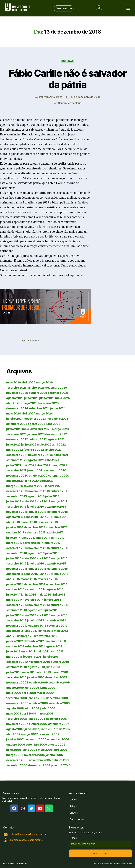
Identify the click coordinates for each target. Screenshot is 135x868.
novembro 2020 (17, 475)
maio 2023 (30, 429)
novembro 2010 (39, 661)
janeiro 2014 (53, 599)
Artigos (73, 806)
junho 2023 (14, 429)
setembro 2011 (35, 646)
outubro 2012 (37, 625)
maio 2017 (43, 537)
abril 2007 (13, 734)
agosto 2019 (36, 496)
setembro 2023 (17, 423)
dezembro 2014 (35, 584)
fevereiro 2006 (34, 755)
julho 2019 (52, 496)
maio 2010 (29, 672)
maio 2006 (45, 749)
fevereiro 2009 (17, 698)
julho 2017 (13, 537)
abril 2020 (47, 480)
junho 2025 (47, 398)
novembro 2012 (17, 625)
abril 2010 (44, 672)
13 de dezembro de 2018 (85, 97)
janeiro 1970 (59, 765)
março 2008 (45, 713)
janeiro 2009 (36, 698)
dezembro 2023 (35, 418)
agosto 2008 (15, 708)
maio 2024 (14, 413)
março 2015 (29, 579)
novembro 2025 (17, 392)
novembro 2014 (57, 584)
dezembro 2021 (17, 455)
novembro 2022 (17, 439)
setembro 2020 (59, 475)
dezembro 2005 (17, 760)
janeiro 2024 (15, 418)
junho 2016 (14, 558)
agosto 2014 (55, 589)
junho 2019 (14, 501)
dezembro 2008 (57, 698)
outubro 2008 (38, 703)
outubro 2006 (16, 744)
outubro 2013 (60, 605)
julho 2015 (31, 574)
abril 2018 (13, 522)
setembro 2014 (36, 589)
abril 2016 (44, 558)
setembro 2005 (17, 765)
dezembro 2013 (17, 605)
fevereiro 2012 (47, 636)
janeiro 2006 (54, 755)
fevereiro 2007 (49, 734)
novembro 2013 (39, 605)
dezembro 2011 (34, 641)
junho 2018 (46, 517)
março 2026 (44, 382)
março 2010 (60, 672)
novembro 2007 (17, 724)
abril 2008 (29, 713)
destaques (33, 340)
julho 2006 (14, 749)
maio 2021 (29, 465)
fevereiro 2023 (16, 434)
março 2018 (29, 522)
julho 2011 (13, 651)
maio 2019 (29, 501)
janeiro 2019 (36, 506)
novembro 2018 (17, 511)
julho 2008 (32, 708)
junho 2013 (14, 615)
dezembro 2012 (55, 620)
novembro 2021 (39, 455)
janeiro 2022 (53, 449)
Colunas (68, 61)
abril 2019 (44, 501)
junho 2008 (48, 708)
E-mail (74, 838)
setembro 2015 (58, 568)
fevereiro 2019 (16, 506)
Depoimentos (77, 819)
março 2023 (60, 429)
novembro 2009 (17, 682)
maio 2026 (14, 382)
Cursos (73, 799)
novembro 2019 (39, 491)
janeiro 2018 (15, 527)
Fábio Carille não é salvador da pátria (67, 79)
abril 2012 (13, 636)
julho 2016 (52, 553)
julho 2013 (52, 610)
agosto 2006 (57, 744)
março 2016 (59, 558)
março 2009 (45, 693)
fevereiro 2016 (16, 563)
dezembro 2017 (35, 527)
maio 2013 (29, 615)
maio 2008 (14, 713)
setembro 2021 (17, 460)
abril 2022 (59, 444)
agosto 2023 (36, 423)
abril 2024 (28, 413)
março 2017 (14, 542)
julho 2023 (53, 423)
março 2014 (14, 599)
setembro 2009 (59, 682)
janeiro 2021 (35, 470)
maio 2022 (44, 444)
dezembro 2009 (56, 677)
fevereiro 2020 (34, 486)
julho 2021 (52, 460)
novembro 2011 (56, 641)
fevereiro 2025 (48, 403)
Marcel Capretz (53, 97)
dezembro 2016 (17, 548)
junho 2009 (48, 687)
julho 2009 (32, 687)
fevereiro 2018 (48, 522)
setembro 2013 (17, 610)
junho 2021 (14, 465)
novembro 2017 (57, 527)
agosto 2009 (15, 687)
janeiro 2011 (51, 656)
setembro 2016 (17, 553)
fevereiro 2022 (34, 449)
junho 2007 (47, 729)
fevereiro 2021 (16, 470)
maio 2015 (61, 574)
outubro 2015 (37, 568)
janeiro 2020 (54, 486)
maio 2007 (63, 729)
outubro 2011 (15, 646)
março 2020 (15, 486)
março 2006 (15, 755)
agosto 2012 (15, 630)
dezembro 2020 (55, 470)
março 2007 (29, 734)
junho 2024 (58, 408)
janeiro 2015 (15, 584)
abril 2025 (13, 403)
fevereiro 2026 (16, 387)
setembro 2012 (57, 625)
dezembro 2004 (39, 765)
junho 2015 (46, 574)
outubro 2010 (60, 661)
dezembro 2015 (55, 563)
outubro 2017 (15, 532)
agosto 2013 (36, 610)
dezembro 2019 (17, 491)
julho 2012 (31, 630)
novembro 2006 (58, 739)
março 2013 (59, 615)
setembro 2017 (35, 532)
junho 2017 (28, 537)
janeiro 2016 (36, 563)
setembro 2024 (39, 408)
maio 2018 (61, 517)
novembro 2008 (17, 703)
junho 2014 (28, 594)
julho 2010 (53, 667)
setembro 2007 (59, 724)
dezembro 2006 (35, 739)
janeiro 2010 (36, 677)
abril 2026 (28, 382)
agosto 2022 (56, 439)
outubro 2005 (61, 760)
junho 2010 (14, 672)
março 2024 (44, 413)
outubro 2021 (59, 455)
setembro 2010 (17, 667)
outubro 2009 (38, 682)
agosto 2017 (55, 532)
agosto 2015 (15, 574)
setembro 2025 (58, 392)
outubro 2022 (38, 439)
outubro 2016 (60, 548)
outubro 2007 (38, 724)
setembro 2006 (36, 744)
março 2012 (28, 636)
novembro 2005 (40, 760)
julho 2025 (31, 398)
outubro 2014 (15, 589)
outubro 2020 (38, 475)
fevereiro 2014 (33, 599)
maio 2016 (29, 558)
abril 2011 (57, 651)
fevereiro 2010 (16, 677)
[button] (64, 8)
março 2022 (14, 449)
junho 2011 (28, 651)
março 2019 (59, 501)
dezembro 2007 (57, 718)
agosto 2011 (54, 646)
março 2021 (59, 465)
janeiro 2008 (36, 718)
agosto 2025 (15, 398)
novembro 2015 (17, 568)
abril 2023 (44, 429)
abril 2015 (13, 579)
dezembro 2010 (17, 661)
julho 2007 (32, 729)
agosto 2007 (15, 729)
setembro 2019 (17, 496)
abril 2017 (58, 537)
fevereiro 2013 (16, 620)
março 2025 (29, 403)
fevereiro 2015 (48, 579)
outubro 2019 (60, 491)
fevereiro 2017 (33, 542)
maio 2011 (43, 651)
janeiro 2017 (52, 542)
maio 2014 (44, 594)
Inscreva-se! (100, 853)
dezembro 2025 (56, 387)
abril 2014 (58, 594)
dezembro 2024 (17, 408)
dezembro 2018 (55, 506)
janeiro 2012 (15, 641)
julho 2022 (13, 444)
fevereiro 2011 (33, 656)
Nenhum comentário (70, 103)
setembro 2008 (59, 703)
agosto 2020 (15, 480)
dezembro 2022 (56, 434)
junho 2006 (29, 749)
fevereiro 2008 (17, 718)
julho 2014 (13, 594)
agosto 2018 (15, 517)
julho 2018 (31, 517)
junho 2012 (46, 630)
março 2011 (14, 656)
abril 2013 (44, 615)
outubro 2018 (37, 511)
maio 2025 (63, 398)
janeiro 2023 (36, 434)
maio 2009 (14, 693)
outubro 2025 (38, 392)
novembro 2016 (39, 548)
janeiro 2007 (15, 739)
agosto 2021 (36, 460)
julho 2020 (32, 480)
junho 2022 (29, 444)
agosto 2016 (36, 553)
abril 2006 (60, 749)
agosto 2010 (36, 667)
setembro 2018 (58, 511)
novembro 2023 (58, 418)
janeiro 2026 (36, 387)
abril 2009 (29, 693)
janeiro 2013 (36, 620)
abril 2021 (43, 465)
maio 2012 (61, 630)
